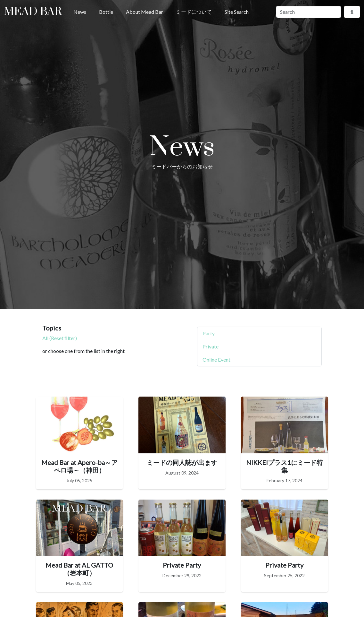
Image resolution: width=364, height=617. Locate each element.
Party (209, 333)
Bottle (106, 12)
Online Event (216, 360)
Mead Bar (33, 12)
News (80, 12)
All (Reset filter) (60, 338)
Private (211, 346)
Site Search (237, 12)
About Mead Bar (145, 12)
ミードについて (194, 12)
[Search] (309, 12)
